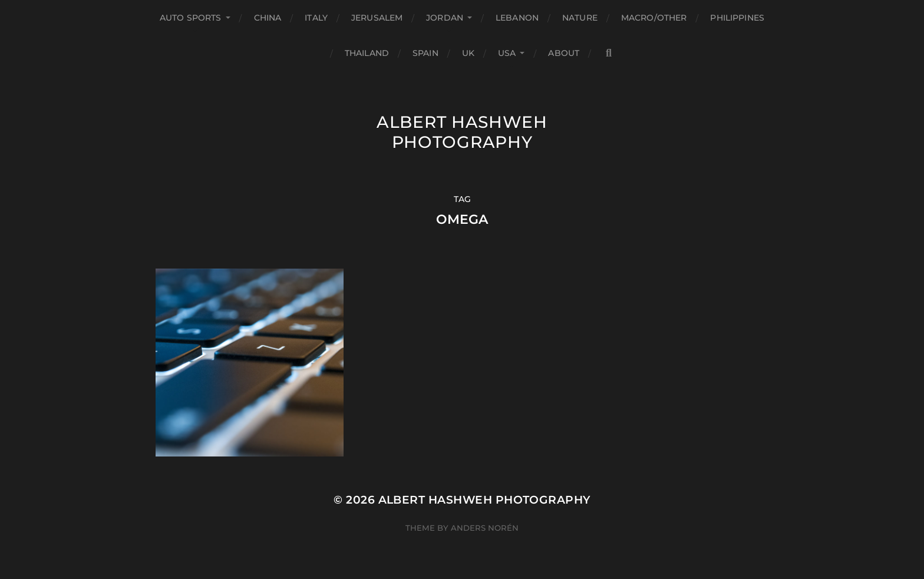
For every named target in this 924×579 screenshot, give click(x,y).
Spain (425, 53)
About (564, 53)
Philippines (737, 18)
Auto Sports (191, 18)
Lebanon (517, 18)
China (268, 18)
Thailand (367, 53)
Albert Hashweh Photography (462, 132)
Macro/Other (654, 18)
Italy (316, 18)
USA (507, 53)
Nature (580, 18)
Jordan (445, 18)
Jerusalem (377, 18)
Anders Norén (485, 528)
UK (468, 53)
